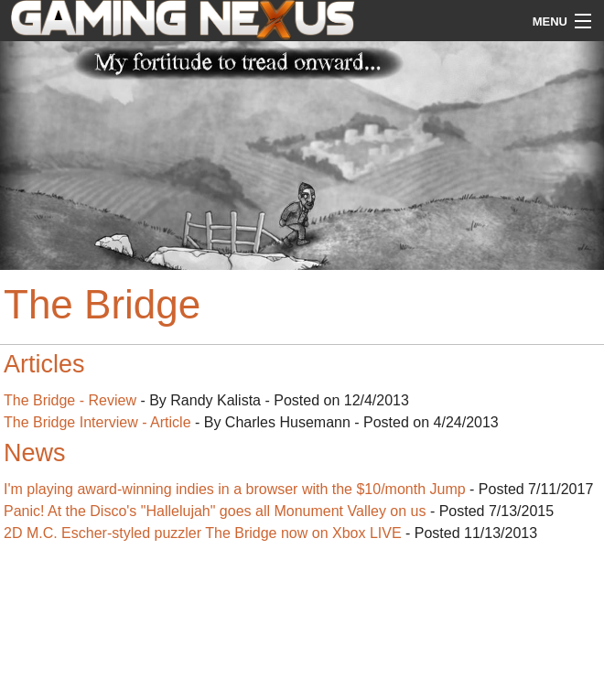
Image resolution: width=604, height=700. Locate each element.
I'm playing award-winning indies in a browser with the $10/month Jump (235, 489)
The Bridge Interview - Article (97, 422)
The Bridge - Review (70, 400)
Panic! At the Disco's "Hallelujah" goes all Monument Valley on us (215, 511)
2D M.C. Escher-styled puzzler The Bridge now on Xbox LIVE (203, 533)
